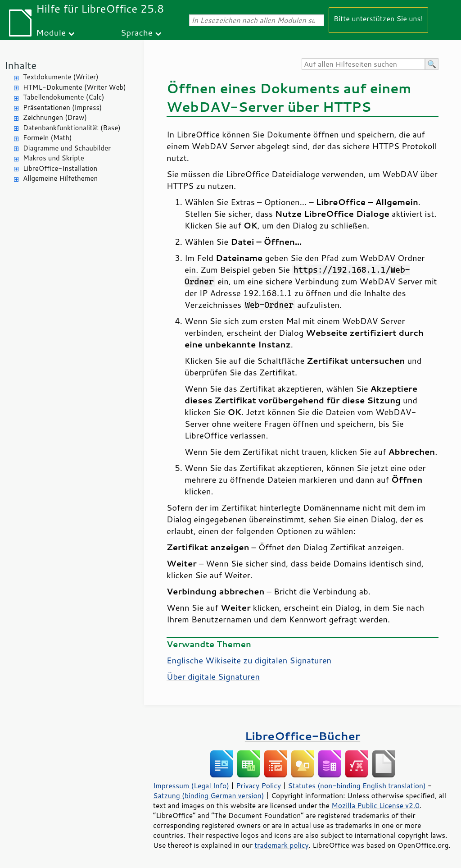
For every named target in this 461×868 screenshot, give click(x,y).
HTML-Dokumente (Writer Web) (75, 87)
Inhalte (20, 65)
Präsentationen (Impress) (62, 107)
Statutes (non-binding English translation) (357, 786)
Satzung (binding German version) (209, 795)
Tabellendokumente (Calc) (63, 97)
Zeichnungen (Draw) (55, 117)
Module (51, 32)
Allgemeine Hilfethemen (60, 178)
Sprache (137, 32)
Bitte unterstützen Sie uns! (378, 18)
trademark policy (281, 845)
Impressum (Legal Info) (191, 786)
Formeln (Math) (47, 138)
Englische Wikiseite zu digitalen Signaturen (249, 660)
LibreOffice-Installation (60, 168)
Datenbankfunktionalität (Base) (72, 128)
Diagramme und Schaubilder (67, 148)
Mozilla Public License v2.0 (375, 805)
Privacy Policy (258, 786)
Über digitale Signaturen (213, 676)
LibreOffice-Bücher (303, 736)
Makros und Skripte (54, 158)
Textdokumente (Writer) (61, 77)
